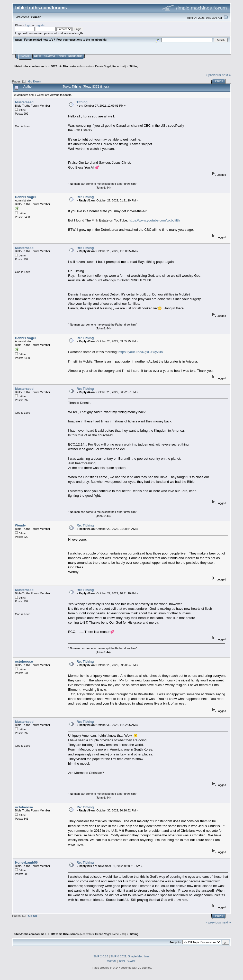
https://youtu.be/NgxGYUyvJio (141, 352)
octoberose (24, 662)
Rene (116, 66)
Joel (123, 66)
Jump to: (175, 942)
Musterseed (24, 102)
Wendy (20, 525)
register (40, 25)
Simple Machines (139, 956)
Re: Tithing (85, 197)
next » (226, 75)
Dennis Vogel (103, 66)
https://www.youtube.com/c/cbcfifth (154, 220)
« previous (213, 75)
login (28, 25)
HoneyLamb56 (26, 862)
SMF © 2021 (118, 956)
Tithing (82, 102)
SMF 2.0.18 (101, 956)
